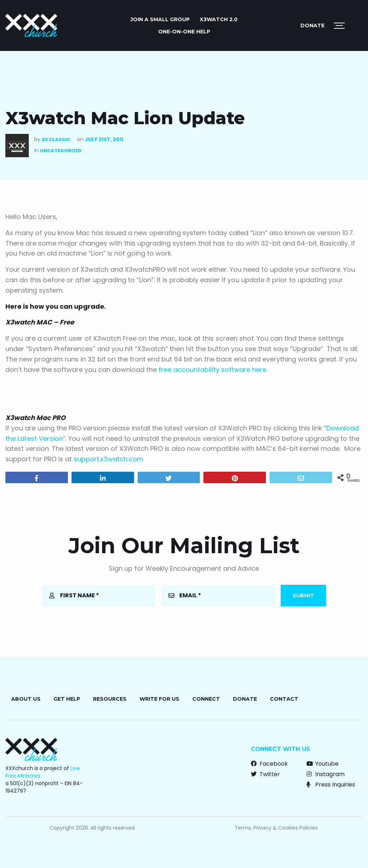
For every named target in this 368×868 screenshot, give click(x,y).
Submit (303, 596)
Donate (312, 25)
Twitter (265, 774)
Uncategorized (61, 151)
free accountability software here (212, 370)
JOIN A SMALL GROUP (160, 19)
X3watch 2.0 (219, 19)
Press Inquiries (331, 785)
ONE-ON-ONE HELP (184, 32)
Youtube (323, 764)
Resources (110, 699)
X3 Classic (56, 139)
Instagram (326, 774)
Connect (206, 699)
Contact (284, 699)
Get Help (67, 699)
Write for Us (159, 699)
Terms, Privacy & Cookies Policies (276, 828)
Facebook (269, 764)
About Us (26, 699)
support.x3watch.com (109, 459)
